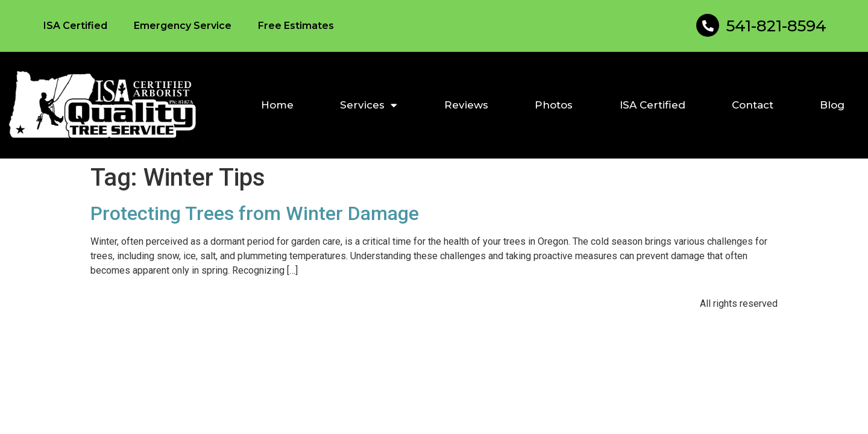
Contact (753, 105)
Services (369, 105)
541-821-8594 (776, 26)
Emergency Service (183, 26)
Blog (832, 105)
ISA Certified (75, 26)
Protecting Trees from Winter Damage (255, 213)
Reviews (466, 105)
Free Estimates (296, 26)
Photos (554, 105)
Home (277, 105)
